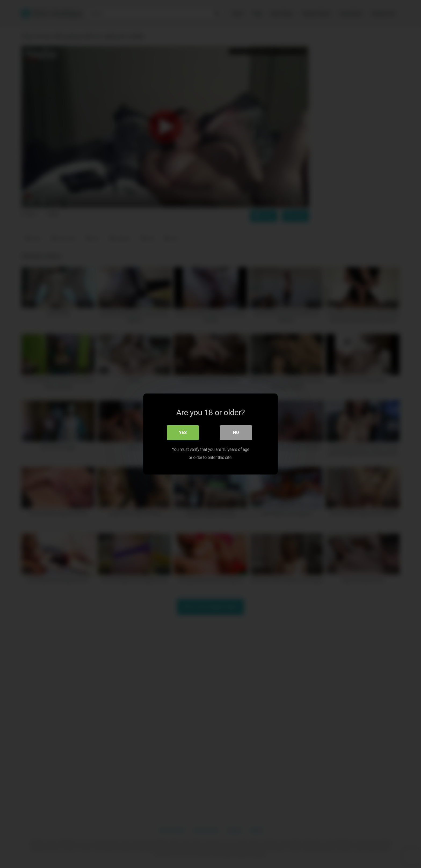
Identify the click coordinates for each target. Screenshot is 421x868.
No (236, 433)
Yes (183, 433)
